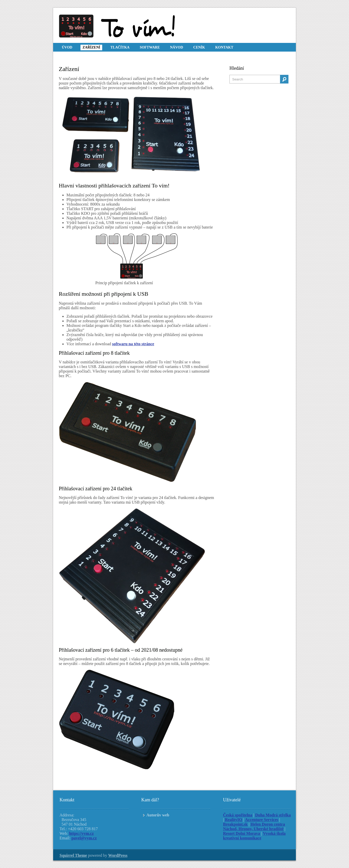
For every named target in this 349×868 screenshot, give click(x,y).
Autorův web (158, 815)
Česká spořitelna (238, 815)
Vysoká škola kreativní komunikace (254, 836)
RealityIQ (234, 820)
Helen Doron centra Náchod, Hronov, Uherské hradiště (254, 827)
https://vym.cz (81, 833)
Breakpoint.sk (235, 824)
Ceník (199, 47)
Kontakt (224, 47)
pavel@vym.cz (84, 838)
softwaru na (123, 344)
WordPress (118, 855)
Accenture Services (262, 820)
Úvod (67, 47)
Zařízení (91, 47)
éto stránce (145, 344)
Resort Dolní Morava (242, 833)
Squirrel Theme (73, 855)
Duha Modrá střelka (273, 815)
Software (150, 47)
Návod (176, 47)
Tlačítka (120, 47)
